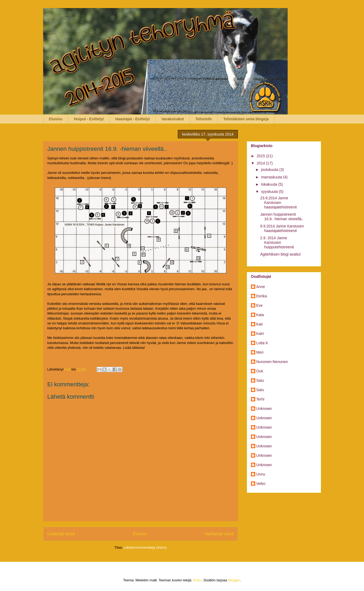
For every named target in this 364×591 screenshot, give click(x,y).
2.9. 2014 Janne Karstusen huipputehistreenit (277, 242)
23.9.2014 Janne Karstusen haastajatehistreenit (278, 203)
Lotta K (262, 343)
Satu (260, 380)
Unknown (264, 409)
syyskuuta (270, 192)
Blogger (234, 580)
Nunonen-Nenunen (272, 362)
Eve (260, 305)
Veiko (261, 484)
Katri (260, 334)
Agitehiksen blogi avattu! (280, 254)
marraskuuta (272, 177)
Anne (261, 287)
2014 (261, 163)
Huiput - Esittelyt (89, 119)
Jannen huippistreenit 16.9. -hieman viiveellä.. (282, 217)
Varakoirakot (172, 119)
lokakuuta (270, 184)
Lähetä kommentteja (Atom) (145, 547)
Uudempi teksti (61, 534)
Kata (260, 315)
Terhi (260, 399)
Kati (260, 324)
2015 (261, 156)
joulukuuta (270, 170)
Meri (260, 352)
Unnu (261, 474)
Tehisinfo (204, 119)
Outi (260, 371)
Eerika (262, 296)
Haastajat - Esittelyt (132, 119)
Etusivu (56, 119)
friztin (197, 580)
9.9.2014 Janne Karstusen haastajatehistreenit (282, 228)
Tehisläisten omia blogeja (246, 119)
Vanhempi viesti (219, 534)
